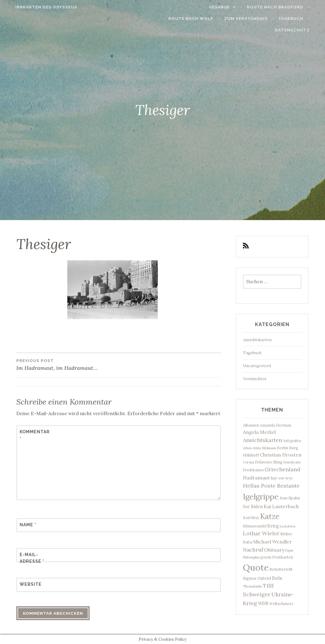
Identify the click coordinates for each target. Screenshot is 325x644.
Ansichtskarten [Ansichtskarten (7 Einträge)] (263, 440)
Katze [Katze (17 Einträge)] (270, 516)
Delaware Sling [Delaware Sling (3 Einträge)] (269, 462)
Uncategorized (257, 366)
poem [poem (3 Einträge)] (266, 557)
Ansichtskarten (257, 340)
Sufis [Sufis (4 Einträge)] (277, 578)
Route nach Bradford (283, 7)
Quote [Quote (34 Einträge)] (256, 567)
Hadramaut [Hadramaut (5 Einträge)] (256, 478)
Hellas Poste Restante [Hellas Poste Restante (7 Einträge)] (271, 486)
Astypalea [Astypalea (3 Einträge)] (292, 441)
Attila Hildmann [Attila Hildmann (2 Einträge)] (264, 448)
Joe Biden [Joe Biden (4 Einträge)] (253, 506)
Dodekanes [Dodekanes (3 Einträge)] (253, 470)
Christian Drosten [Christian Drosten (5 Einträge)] (281, 455)
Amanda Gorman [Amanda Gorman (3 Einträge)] (276, 425)
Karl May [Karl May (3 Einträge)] (251, 517)
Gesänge (227, 7)
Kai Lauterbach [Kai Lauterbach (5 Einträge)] (281, 506)
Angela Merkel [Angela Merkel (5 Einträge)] (259, 432)
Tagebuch (298, 19)
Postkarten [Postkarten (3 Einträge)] (283, 557)
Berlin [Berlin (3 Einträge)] (283, 448)
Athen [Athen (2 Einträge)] (247, 448)
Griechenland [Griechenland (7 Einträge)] (282, 469)
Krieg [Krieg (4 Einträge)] (273, 526)
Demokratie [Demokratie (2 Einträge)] (292, 462)
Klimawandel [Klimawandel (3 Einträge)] (255, 526)
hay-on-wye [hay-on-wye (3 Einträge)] (282, 478)
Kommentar (34, 435)
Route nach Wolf (199, 19)
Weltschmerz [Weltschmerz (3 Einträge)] (281, 604)
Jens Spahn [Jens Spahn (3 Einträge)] (290, 498)
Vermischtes (255, 379)
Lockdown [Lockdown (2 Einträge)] (288, 526)
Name (28, 525)
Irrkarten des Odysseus (39, 7)
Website (31, 584)
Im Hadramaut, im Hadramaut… (67, 364)
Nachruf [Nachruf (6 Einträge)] (253, 550)
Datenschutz (300, 30)
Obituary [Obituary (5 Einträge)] (274, 550)
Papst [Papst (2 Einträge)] (289, 550)
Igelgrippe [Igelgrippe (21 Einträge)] (261, 497)
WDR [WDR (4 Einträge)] (263, 603)
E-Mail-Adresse (32, 558)
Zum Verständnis (253, 19)
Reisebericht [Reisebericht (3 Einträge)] (281, 569)
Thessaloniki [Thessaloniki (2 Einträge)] (252, 586)
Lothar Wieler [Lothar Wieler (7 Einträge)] (261, 533)
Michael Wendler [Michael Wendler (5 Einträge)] (272, 542)
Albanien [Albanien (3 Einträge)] (251, 425)
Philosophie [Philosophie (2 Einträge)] (251, 557)
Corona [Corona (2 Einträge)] (249, 462)
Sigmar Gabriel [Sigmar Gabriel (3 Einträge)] (257, 578)
